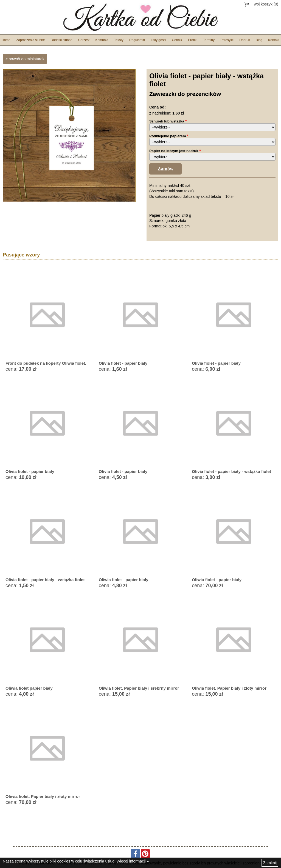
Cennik (177, 40)
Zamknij (270, 863)
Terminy (209, 40)
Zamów (165, 169)
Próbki (193, 40)
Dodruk (245, 40)
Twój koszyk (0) (265, 4)
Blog (259, 40)
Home (6, 40)
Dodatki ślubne (62, 40)
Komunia (102, 40)
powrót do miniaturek (27, 59)
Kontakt (274, 40)
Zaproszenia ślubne (30, 40)
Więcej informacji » (133, 861)
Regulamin (137, 40)
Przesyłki (227, 40)
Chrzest (84, 40)
